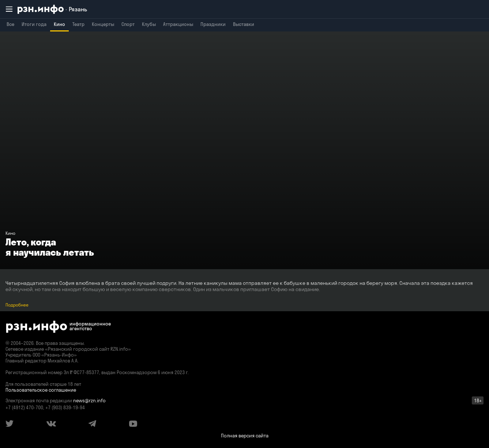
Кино (59, 24)
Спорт (128, 24)
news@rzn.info (89, 400)
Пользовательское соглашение (41, 390)
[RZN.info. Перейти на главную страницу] (52, 9)
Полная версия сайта (245, 436)
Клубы (149, 24)
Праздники (213, 24)
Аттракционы (178, 24)
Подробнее (17, 305)
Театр (78, 24)
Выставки (244, 24)
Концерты (103, 24)
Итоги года (34, 24)
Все (10, 24)
